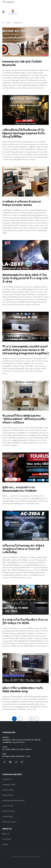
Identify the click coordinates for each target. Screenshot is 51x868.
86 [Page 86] (31, 719)
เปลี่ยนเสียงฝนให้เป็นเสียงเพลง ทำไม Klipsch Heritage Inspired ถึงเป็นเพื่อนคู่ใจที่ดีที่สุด (24, 133)
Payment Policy (9, 811)
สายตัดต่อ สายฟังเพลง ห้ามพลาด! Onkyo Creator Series (22, 203)
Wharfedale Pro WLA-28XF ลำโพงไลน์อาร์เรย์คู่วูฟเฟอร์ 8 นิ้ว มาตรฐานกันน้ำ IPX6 (25, 278)
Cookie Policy (8, 817)
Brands (5, 844)
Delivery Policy (8, 790)
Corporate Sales (9, 785)
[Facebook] (5, 762)
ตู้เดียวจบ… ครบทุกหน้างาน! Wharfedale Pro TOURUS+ (20, 489)
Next (37, 719)
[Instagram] (16, 762)
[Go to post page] (25, 42)
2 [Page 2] (20, 719)
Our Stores (7, 839)
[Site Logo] (13, 12)
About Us (6, 834)
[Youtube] (10, 762)
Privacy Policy (8, 795)
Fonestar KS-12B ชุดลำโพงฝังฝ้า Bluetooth (22, 63)
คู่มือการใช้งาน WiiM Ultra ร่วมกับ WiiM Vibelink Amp (23, 690)
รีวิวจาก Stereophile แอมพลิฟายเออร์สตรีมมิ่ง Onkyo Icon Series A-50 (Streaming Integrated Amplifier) (25, 350)
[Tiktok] (22, 762)
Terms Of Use (8, 806)
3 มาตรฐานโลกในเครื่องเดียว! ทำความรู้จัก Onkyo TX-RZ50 (25, 621)
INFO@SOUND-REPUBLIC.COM (16, 756)
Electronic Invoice (9, 822)
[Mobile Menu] (4, 12)
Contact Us (7, 779)
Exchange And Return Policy (13, 801)
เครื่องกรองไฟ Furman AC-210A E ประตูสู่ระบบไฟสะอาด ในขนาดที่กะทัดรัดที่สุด (23, 549)
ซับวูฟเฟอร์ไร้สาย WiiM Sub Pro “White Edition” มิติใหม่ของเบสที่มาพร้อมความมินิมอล (24, 419)
